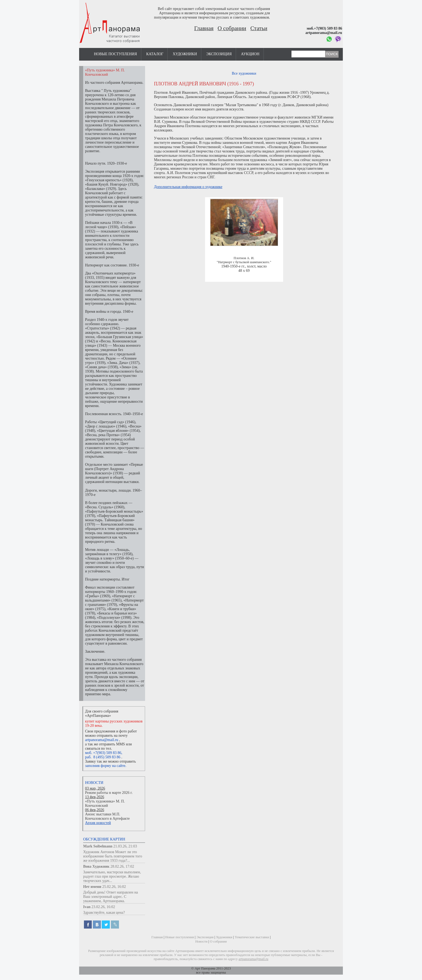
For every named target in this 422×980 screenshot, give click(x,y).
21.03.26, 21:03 (125, 846)
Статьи (259, 28)
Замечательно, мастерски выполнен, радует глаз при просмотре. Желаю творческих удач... (112, 876)
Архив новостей (98, 823)
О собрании (232, 28)
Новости (94, 783)
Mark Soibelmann (98, 846)
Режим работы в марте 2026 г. (109, 793)
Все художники (244, 73)
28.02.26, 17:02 (122, 866)
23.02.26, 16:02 (103, 907)
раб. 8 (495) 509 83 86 (103, 757)
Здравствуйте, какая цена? (104, 913)
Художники (185, 54)
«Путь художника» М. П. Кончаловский (105, 803)
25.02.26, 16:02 (114, 887)
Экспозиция (219, 54)
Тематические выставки (252, 937)
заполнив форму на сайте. (106, 766)
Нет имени (92, 887)
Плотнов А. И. (244, 258)
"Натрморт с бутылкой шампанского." (244, 262)
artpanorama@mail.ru (102, 740)
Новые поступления (115, 54)
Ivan (87, 907)
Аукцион (250, 54)
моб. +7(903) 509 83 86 (103, 753)
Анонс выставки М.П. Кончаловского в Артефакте (107, 816)
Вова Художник (96, 866)
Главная (204, 28)
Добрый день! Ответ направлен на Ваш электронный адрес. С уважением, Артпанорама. (111, 897)
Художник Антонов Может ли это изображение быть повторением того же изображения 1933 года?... (113, 856)
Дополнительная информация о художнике (188, 187)
